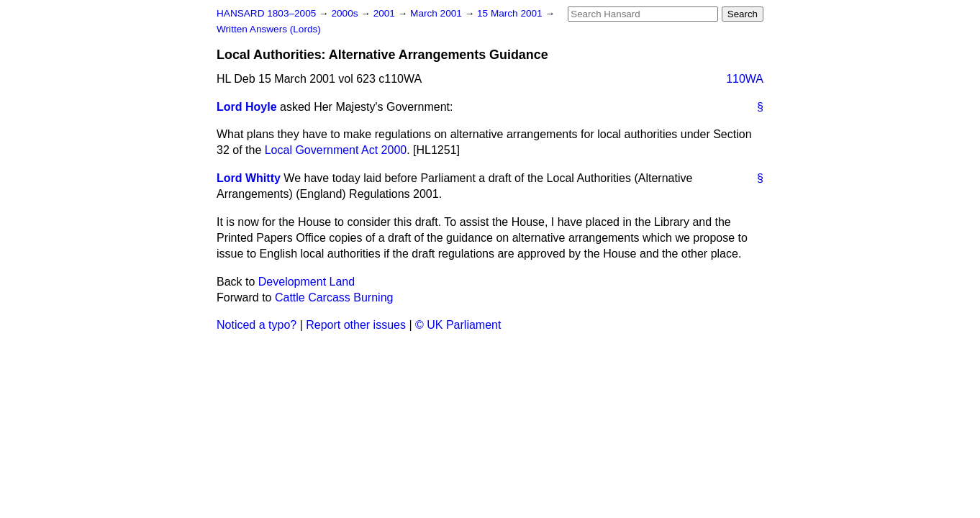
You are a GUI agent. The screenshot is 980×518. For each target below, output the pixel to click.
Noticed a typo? (257, 325)
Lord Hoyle (247, 107)
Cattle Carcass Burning (334, 297)
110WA (745, 79)
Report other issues (356, 325)
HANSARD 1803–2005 (266, 13)
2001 (386, 13)
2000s (346, 13)
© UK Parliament (458, 325)
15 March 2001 (511, 13)
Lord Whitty (249, 178)
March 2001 (437, 13)
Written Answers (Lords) (269, 29)
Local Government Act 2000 (336, 150)
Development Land (307, 282)
